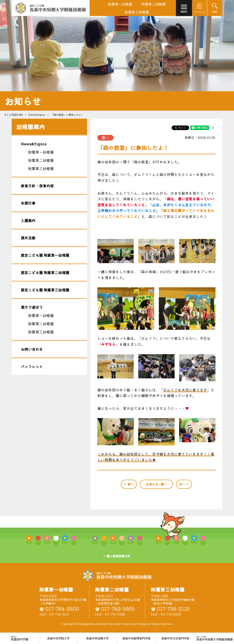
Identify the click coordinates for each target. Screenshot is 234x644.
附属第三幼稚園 (41, 168)
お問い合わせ (32, 349)
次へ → (184, 484)
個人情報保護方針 (118, 556)
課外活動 (28, 238)
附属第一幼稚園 (41, 152)
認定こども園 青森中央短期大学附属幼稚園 (117, 576)
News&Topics (37, 115)
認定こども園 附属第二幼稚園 (45, 272)
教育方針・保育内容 (37, 186)
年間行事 (28, 203)
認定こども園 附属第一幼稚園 (45, 255)
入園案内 (28, 220)
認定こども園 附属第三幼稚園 (45, 290)
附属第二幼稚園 (41, 160)
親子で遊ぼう (32, 307)
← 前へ (129, 484)
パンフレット (32, 367)
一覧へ (156, 484)
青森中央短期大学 (51, 8)
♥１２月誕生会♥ (14, 115)
